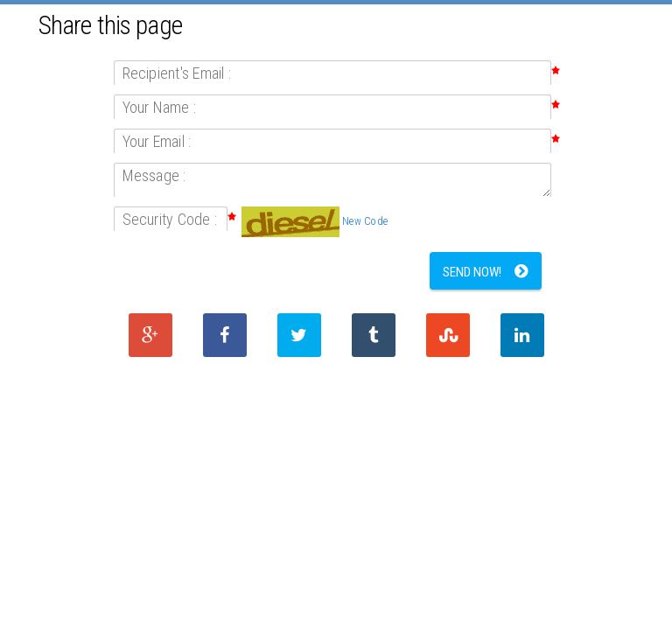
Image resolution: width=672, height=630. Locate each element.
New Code (365, 221)
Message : (154, 175)
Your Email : (157, 141)
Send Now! (472, 272)
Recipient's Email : (177, 73)
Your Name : (160, 107)
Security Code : (170, 219)
